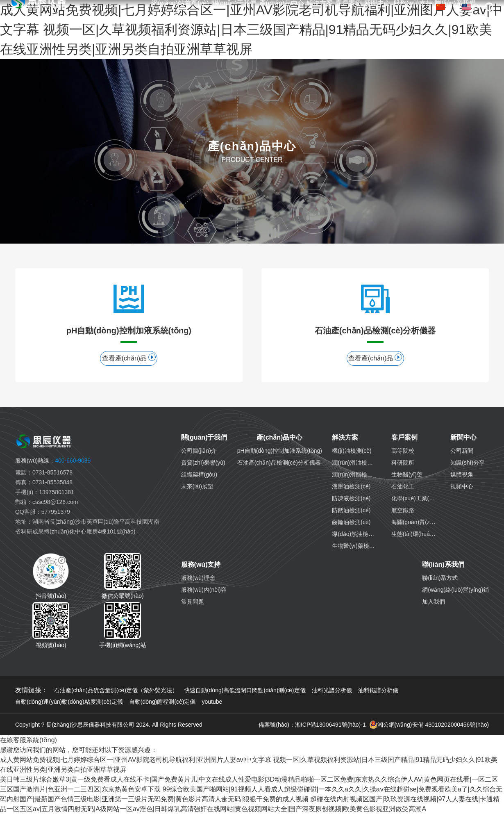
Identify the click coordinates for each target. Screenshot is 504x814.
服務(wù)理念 (198, 578)
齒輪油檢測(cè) (351, 522)
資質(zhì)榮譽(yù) (203, 463)
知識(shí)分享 (468, 463)
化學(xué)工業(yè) (414, 498)
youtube (212, 702)
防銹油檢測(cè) (351, 510)
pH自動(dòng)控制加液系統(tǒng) (280, 451)
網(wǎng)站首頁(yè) (180, 3)
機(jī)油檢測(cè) (352, 451)
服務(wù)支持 (413, 3)
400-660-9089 (53, 461)
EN (471, 7)
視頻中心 (462, 486)
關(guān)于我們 (234, 3)
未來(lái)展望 (197, 486)
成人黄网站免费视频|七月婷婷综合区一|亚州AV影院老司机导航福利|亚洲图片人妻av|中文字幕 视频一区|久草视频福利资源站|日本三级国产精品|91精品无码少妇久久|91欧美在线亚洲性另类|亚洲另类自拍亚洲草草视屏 (251, 30)
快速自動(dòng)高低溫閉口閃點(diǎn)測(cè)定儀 (245, 690)
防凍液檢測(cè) (351, 498)
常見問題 (193, 602)
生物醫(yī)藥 (407, 474)
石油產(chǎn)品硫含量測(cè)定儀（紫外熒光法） (116, 690)
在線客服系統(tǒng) (28, 740)
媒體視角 (462, 474)
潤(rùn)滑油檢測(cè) (357, 463)
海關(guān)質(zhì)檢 (417, 522)
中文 (447, 7)
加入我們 (434, 602)
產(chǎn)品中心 (282, 3)
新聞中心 (377, 3)
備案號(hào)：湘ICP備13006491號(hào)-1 (312, 725)
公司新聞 (462, 451)
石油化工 (403, 486)
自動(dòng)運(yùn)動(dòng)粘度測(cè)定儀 (69, 702)
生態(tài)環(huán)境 (416, 534)
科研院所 (403, 463)
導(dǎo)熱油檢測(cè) (358, 534)
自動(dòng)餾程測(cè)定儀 (162, 702)
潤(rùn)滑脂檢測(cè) (357, 474)
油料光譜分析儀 (332, 690)
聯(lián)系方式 (440, 578)
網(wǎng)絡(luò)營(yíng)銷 (455, 590)
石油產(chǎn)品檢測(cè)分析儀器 (279, 463)
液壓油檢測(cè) (351, 486)
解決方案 (320, 3)
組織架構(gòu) (199, 474)
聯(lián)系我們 (443, 564)
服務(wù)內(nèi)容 (204, 590)
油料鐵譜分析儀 (378, 690)
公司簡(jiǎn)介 (199, 451)
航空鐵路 (403, 510)
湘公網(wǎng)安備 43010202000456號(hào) (429, 725)
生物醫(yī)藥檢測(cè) (358, 546)
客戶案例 (349, 3)
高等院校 (403, 451)
